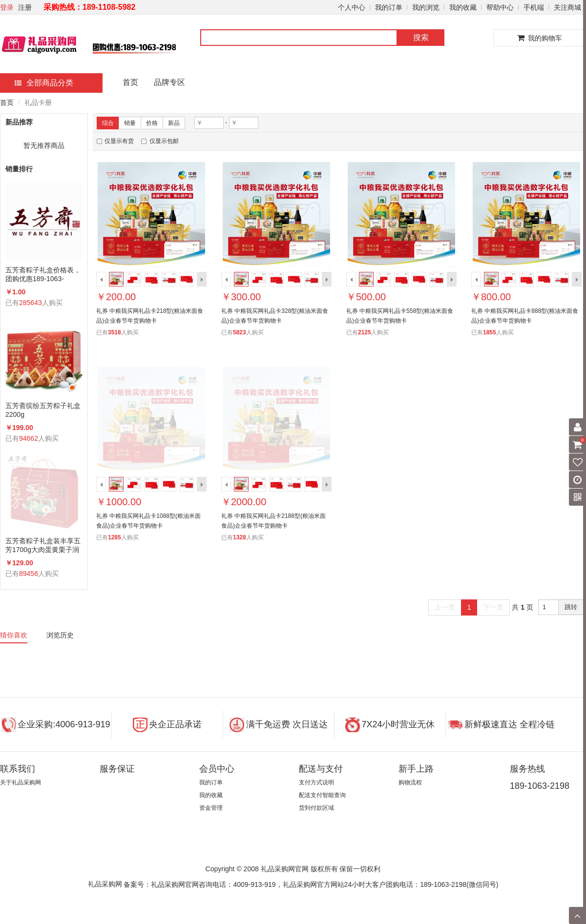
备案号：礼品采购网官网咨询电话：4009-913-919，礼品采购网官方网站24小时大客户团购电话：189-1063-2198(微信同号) (311, 884)
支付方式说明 (316, 782)
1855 (490, 332)
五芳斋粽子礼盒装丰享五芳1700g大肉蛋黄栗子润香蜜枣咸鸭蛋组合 (43, 545)
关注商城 (567, 7)
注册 (25, 7)
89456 (29, 574)
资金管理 (211, 808)
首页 (130, 82)
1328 (240, 537)
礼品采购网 (105, 884)
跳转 (571, 607)
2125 (365, 332)
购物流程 (410, 782)
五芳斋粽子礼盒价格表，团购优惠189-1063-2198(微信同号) (43, 275)
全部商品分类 (44, 83)
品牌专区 (169, 82)
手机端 (534, 7)
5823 (240, 332)
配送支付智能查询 (322, 795)
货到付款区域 (316, 808)
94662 (29, 438)
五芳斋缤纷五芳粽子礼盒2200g (43, 410)
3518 (115, 332)
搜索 (421, 37)
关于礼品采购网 (21, 782)
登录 (7, 7)
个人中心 (352, 7)
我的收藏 (463, 7)
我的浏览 (426, 7)
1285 (115, 537)
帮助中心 (500, 7)
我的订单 (389, 7)
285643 (31, 303)
